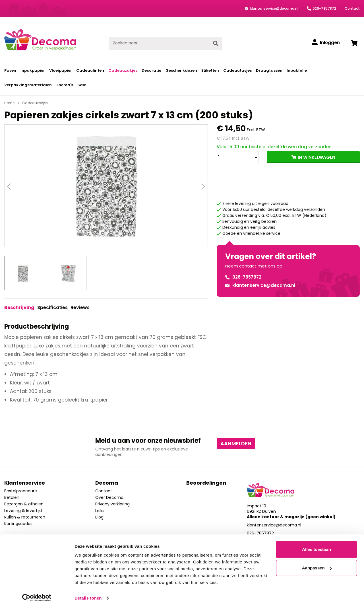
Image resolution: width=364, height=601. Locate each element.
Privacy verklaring (112, 504)
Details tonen (88, 590)
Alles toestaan (317, 541)
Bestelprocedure (21, 491)
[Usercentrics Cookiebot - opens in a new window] (37, 590)
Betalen (12, 497)
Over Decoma (109, 497)
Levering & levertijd (23, 511)
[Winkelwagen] (354, 43)
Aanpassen (317, 560)
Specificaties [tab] (52, 307)
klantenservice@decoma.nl (274, 8)
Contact (352, 8)
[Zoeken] (216, 43)
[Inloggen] (326, 43)
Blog (99, 517)
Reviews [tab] (80, 307)
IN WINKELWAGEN (317, 157)
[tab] (19, 308)
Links (100, 511)
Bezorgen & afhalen (24, 504)
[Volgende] (203, 186)
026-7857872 (324, 8)
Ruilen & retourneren (25, 517)
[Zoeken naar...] (159, 43)
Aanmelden (236, 443)
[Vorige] (9, 186)
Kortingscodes (18, 524)
